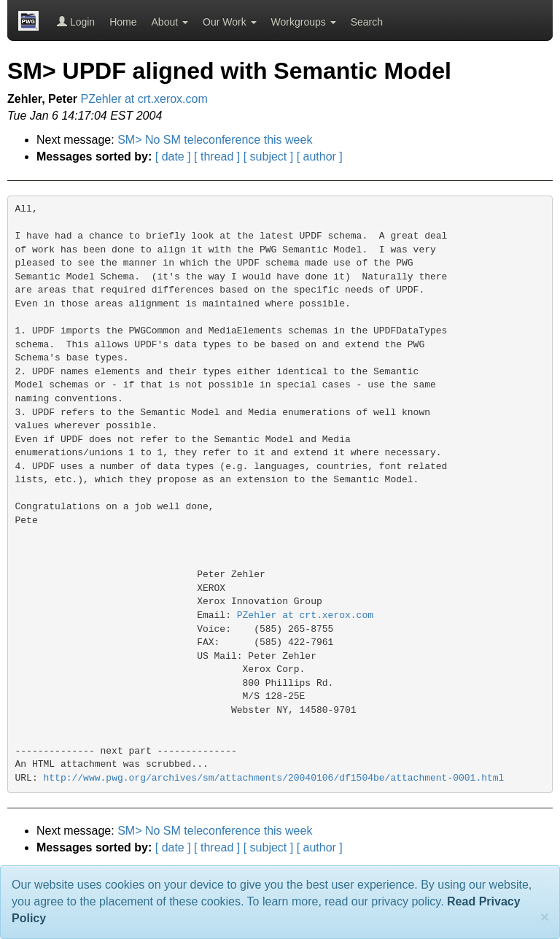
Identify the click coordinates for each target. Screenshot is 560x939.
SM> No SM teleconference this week (215, 140)
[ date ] (173, 156)
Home (123, 22)
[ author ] (320, 156)
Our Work (230, 22)
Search (367, 22)
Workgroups (304, 22)
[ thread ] (217, 156)
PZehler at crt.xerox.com (144, 99)
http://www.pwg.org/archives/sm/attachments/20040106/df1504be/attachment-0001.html (274, 778)
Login (76, 22)
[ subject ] (268, 156)
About (170, 22)
